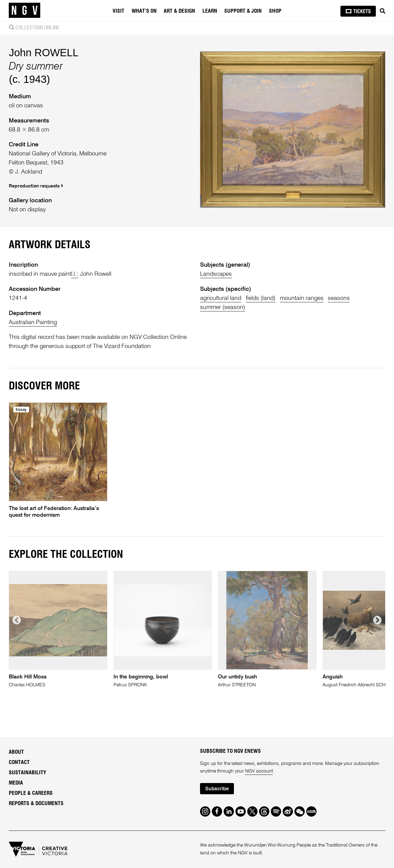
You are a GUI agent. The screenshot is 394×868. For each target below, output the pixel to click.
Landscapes (216, 274)
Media (16, 783)
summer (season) (223, 307)
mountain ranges (302, 298)
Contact (19, 762)
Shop (275, 11)
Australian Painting (33, 322)
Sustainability (28, 773)
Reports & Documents (36, 804)
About (16, 752)
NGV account (259, 771)
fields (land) (261, 298)
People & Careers (31, 793)
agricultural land (221, 298)
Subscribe (217, 789)
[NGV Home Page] (25, 11)
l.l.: (75, 274)
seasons (339, 298)
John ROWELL (44, 53)
